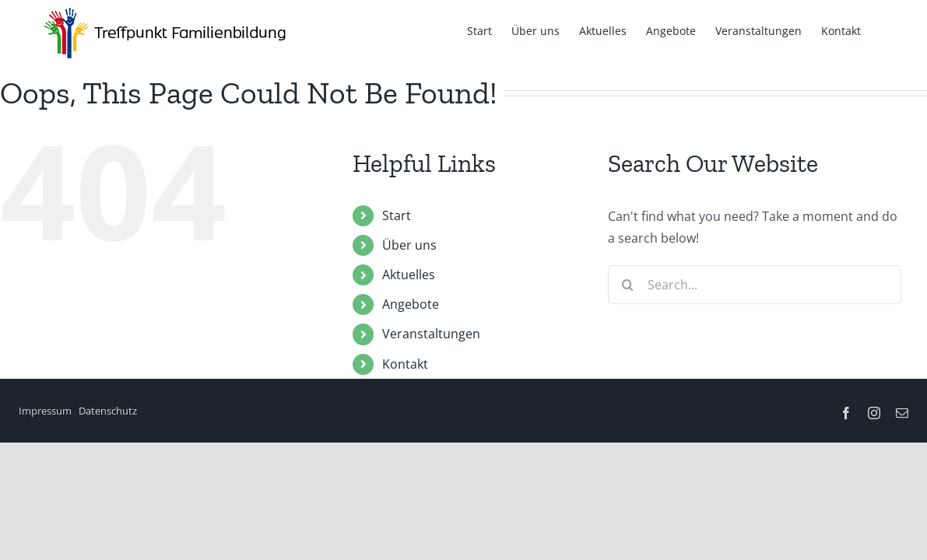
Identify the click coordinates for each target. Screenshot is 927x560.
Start (397, 215)
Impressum (45, 411)
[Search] (627, 285)
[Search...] (755, 285)
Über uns (409, 245)
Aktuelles (409, 275)
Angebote (411, 304)
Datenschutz (108, 411)
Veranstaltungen (431, 334)
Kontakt (405, 364)
